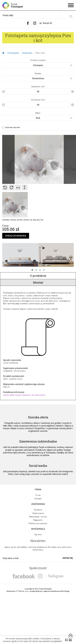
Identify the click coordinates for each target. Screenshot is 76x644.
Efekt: (38, 113)
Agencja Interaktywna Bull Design (57, 591)
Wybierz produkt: (38, 60)
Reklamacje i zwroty (38, 517)
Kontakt (38, 498)
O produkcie (38, 276)
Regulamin (38, 520)
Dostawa (38, 510)
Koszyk (46, 23)
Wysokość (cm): (38, 100)
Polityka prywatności (38, 523)
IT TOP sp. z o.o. (23, 591)
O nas (38, 495)
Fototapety (13, 53)
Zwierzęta (27, 53)
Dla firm (38, 534)
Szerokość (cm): (38, 86)
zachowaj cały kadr (13, 127)
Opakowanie (38, 513)
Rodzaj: (38, 73)
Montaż (38, 282)
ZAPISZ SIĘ (68, 558)
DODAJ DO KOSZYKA (16, 236)
